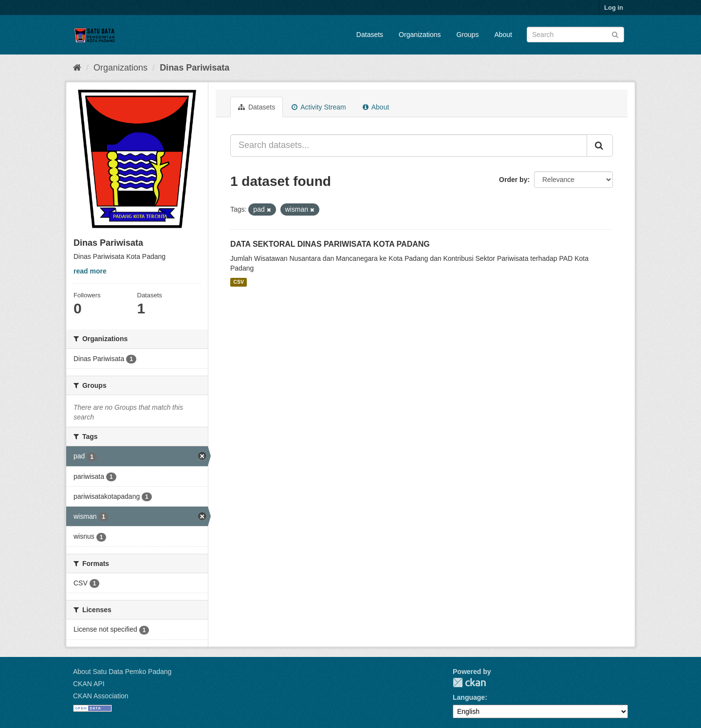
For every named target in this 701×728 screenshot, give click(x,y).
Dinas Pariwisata (194, 68)
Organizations (420, 35)
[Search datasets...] (409, 146)
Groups (467, 35)
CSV (239, 282)
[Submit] (615, 34)
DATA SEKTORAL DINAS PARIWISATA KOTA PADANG (330, 244)
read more (90, 271)
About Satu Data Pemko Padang (122, 672)
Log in (614, 8)
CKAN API (89, 684)
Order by (513, 180)
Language (469, 697)
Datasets (370, 35)
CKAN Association (101, 696)
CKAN (469, 682)
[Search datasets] (575, 35)
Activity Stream (319, 107)
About (503, 35)
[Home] (77, 68)
